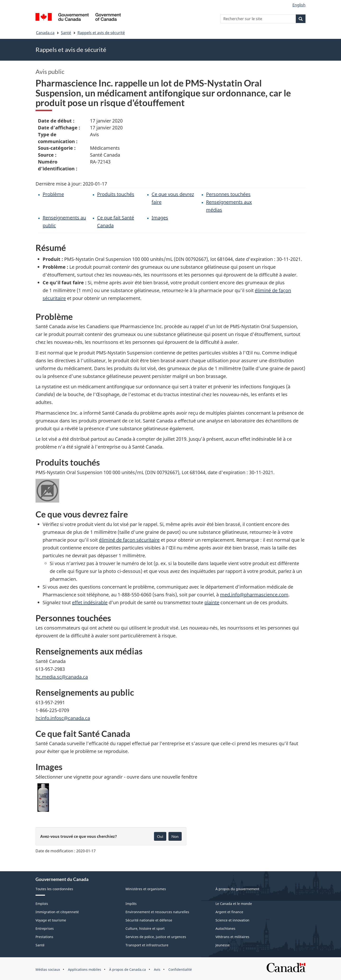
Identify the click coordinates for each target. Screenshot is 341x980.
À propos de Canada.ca (128, 969)
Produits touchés (116, 194)
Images (160, 218)
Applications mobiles (85, 969)
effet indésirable (90, 602)
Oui (160, 836)
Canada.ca (45, 33)
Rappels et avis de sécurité (101, 33)
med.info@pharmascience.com (254, 595)
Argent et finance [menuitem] (229, 912)
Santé (66, 33)
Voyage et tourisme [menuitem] (51, 920)
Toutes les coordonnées (54, 889)
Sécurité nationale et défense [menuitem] (149, 920)
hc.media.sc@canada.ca (62, 677)
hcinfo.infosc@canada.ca (63, 718)
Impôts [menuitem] (131, 904)
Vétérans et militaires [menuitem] (232, 937)
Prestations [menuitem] (44, 937)
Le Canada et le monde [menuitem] (234, 904)
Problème (53, 194)
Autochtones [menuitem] (225, 928)
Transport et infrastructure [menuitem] (147, 945)
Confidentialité (180, 969)
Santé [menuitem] (40, 945)
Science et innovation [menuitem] (232, 920)
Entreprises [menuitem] (45, 928)
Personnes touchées (228, 194)
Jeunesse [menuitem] (223, 945)
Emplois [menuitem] (42, 904)
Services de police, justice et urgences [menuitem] (156, 937)
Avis (157, 969)
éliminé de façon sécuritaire (129, 540)
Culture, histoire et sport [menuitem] (145, 928)
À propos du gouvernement (237, 889)
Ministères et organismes (146, 889)
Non (175, 836)
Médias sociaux (48, 969)
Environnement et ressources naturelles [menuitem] (157, 912)
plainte (212, 602)
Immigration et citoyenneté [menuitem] (57, 912)
